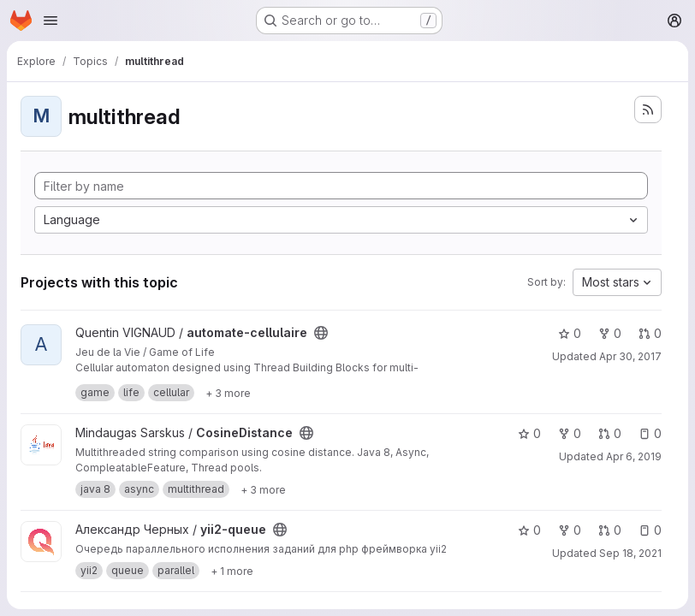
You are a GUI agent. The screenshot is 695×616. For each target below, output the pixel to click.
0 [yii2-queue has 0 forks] (570, 530)
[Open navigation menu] (50, 21)
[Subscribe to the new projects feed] (648, 110)
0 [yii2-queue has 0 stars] (529, 530)
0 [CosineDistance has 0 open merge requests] (610, 433)
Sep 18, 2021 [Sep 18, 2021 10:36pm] (630, 553)
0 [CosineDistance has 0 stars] (529, 433)
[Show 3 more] (228, 393)
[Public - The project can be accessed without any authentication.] (321, 333)
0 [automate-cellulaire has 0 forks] (610, 333)
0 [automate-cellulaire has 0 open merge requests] (650, 333)
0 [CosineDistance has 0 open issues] (650, 433)
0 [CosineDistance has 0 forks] (570, 433)
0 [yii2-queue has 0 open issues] (650, 530)
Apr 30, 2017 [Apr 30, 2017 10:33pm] (630, 356)
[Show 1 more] (232, 571)
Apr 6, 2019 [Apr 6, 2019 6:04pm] (634, 456)
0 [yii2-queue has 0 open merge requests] (610, 530)
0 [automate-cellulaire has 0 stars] (570, 333)
